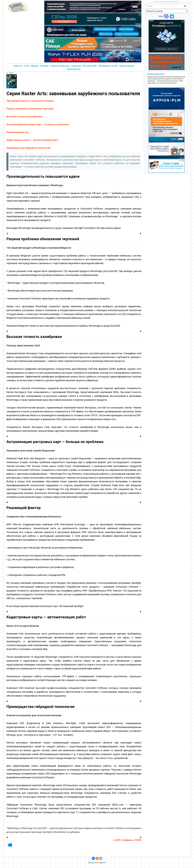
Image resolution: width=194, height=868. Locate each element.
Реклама (44, 66)
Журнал (35, 66)
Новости (18, 66)
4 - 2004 (10, 73)
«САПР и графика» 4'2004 (127, 840)
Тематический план (60, 66)
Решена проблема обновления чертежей (30, 109)
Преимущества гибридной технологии (28, 148)
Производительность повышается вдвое (30, 101)
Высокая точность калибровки (24, 116)
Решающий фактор (17, 132)
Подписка (76, 66)
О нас (26, 66)
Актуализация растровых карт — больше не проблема (38, 124)
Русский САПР (90, 66)
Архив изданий (127, 66)
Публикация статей (108, 66)
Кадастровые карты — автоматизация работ (32, 140)
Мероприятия (74, 69)
